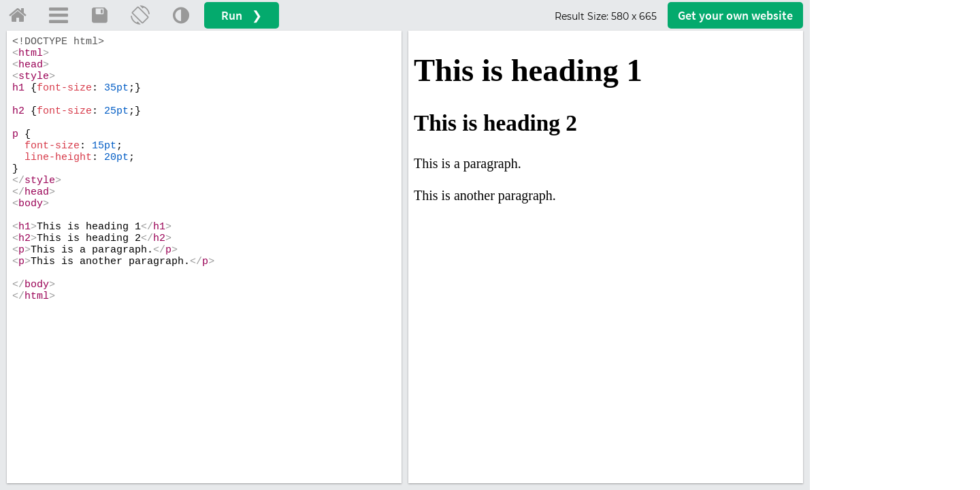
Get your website (735, 15)
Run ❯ (242, 15)
